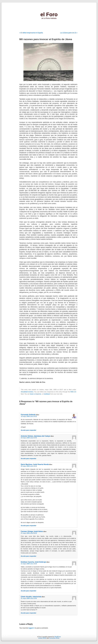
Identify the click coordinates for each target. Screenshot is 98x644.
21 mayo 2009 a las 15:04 (29, 564)
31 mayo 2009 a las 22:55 (29, 598)
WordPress (58, 637)
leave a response (36, 394)
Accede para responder (28, 430)
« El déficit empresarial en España (31, 33)
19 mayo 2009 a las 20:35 (29, 416)
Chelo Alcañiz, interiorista (31, 597)
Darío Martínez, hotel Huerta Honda (35, 464)
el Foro (49, 14)
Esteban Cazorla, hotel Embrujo (33, 562)
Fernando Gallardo (28, 415)
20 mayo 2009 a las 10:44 (29, 466)
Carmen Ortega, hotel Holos (32, 531)
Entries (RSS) (42, 638)
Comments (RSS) (54, 638)
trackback (47, 394)
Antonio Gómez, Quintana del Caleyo (36, 436)
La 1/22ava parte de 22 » (69, 33)
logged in (32, 628)
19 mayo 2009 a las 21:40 (29, 438)
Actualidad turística (27, 392)
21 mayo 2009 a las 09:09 (29, 533)
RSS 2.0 (73, 392)
